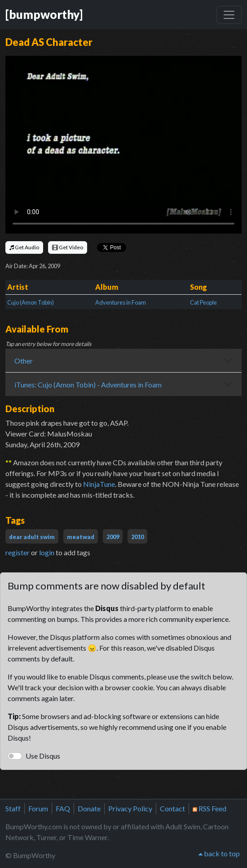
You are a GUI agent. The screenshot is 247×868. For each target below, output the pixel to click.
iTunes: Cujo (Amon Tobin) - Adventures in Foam (88, 385)
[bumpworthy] (44, 14)
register (18, 552)
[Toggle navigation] (229, 15)
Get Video (68, 247)
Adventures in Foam (121, 302)
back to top (219, 853)
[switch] (15, 756)
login (47, 552)
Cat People (203, 302)
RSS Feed (210, 808)
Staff (13, 808)
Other (24, 361)
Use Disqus (43, 756)
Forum (38, 808)
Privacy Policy (130, 808)
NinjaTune (99, 484)
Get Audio (24, 247)
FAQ (63, 808)
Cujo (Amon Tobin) (31, 302)
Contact (172, 808)
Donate (89, 808)
